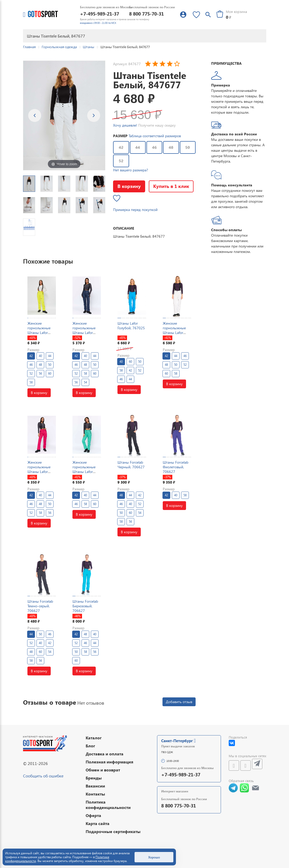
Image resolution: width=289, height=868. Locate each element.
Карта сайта (98, 823)
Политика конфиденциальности (108, 805)
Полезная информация (109, 762)
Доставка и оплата (105, 754)
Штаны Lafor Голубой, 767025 (131, 326)
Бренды (94, 778)
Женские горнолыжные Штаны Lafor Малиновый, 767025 (39, 472)
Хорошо (154, 857)
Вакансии (95, 786)
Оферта (93, 815)
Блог (90, 746)
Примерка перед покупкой (135, 210)
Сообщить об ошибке (43, 776)
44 (138, 147)
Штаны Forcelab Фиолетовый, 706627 (176, 467)
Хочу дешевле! (125, 125)
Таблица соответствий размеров (155, 136)
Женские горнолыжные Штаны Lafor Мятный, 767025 (86, 469)
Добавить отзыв (179, 702)
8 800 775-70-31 (146, 14)
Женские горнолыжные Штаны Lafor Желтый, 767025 (41, 330)
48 (171, 147)
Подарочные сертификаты (113, 831)
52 (121, 161)
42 (121, 147)
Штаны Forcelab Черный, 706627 (131, 465)
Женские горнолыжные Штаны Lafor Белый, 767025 (175, 330)
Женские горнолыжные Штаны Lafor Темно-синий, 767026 (84, 333)
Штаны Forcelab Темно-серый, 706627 (40, 606)
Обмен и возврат (103, 770)
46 (154, 147)
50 (188, 147)
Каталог (94, 738)
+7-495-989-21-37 (99, 14)
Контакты (95, 794)
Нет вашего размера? (131, 170)
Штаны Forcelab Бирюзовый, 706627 (85, 606)
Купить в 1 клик (171, 186)
